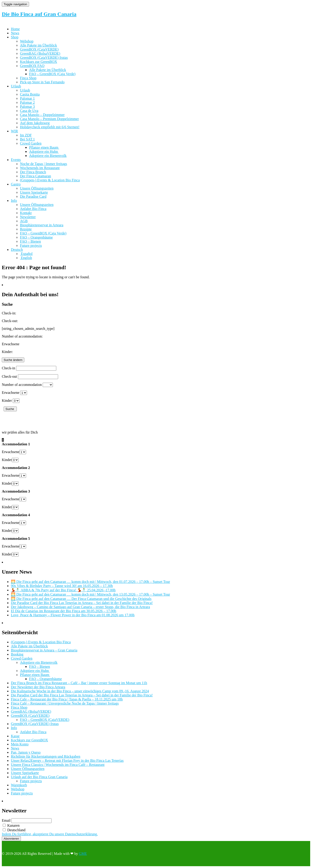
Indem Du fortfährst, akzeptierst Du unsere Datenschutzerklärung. (50, 834)
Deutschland (14, 830)
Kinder (7, 401)
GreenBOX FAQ (32, 66)
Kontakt (26, 213)
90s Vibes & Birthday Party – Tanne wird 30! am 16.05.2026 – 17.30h (62, 586)
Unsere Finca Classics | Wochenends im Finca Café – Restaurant (58, 765)
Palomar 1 (27, 98)
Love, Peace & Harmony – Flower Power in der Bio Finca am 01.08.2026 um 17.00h (73, 615)
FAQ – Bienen (30, 241)
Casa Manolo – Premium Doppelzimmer (49, 119)
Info (14, 201)
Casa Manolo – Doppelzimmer (42, 115)
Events (16, 160)
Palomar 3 (27, 107)
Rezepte (26, 229)
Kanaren (11, 825)
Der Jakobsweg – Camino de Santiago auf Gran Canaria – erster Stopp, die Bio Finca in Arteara (80, 607)
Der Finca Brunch (33, 172)
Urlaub (16, 86)
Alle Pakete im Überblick (38, 45)
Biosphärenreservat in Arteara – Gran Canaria (44, 650)
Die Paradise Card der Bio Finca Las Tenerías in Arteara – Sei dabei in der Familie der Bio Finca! (82, 603)
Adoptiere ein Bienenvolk (48, 156)
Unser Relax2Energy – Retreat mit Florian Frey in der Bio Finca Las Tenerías (67, 761)
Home (15, 29)
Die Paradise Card (33, 196)
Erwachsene (11, 393)
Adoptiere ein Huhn (44, 152)
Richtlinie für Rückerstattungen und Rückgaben (46, 756)
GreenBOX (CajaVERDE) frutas (44, 58)
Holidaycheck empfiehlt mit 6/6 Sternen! (50, 127)
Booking (17, 654)
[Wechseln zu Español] (26, 254)
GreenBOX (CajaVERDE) (39, 49)
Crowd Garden (31, 143)
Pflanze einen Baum (44, 147)
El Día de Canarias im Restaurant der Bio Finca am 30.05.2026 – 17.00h (64, 611)
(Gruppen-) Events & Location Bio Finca (50, 180)
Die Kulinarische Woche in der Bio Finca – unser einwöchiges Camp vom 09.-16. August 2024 (80, 691)
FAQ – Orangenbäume (36, 237)
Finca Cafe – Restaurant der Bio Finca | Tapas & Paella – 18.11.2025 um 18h (67, 699)
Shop (15, 37)
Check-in (9, 368)
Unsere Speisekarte (34, 192)
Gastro (16, 184)
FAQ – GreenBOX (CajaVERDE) (45, 720)
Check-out (9, 376)
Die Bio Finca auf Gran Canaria (39, 14)
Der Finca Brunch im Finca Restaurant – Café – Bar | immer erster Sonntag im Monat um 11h (79, 683)
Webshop (27, 41)
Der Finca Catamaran (36, 176)
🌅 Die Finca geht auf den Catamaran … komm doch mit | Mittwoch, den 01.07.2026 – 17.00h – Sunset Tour (90, 582)
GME (83, 854)
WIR (14, 131)
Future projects (31, 245)
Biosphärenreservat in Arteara (42, 225)
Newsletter (28, 217)
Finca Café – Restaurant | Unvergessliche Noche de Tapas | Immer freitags (65, 703)
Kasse (15, 736)
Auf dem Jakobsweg (35, 123)
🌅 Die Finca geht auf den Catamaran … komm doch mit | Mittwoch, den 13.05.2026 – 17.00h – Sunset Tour (90, 594)
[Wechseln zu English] (26, 258)
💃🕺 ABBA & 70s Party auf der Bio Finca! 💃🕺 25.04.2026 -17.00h (63, 590)
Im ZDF (26, 135)
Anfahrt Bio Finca (33, 209)
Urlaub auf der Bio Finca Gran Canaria (39, 777)
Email (6, 820)
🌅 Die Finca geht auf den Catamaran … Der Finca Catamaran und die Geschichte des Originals (81, 599)
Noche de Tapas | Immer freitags (43, 164)
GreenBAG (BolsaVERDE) (40, 53)
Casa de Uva (29, 111)
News (15, 33)
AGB (24, 221)
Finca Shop (28, 78)
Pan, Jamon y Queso (26, 752)
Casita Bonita (30, 94)
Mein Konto (20, 744)
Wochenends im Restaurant (40, 168)
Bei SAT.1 (27, 139)
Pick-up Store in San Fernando (42, 82)
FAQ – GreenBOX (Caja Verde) (52, 74)
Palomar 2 (27, 102)
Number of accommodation (22, 385)
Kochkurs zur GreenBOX (39, 62)
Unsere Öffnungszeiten (37, 188)
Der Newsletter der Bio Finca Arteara (38, 687)
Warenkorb (19, 785)
